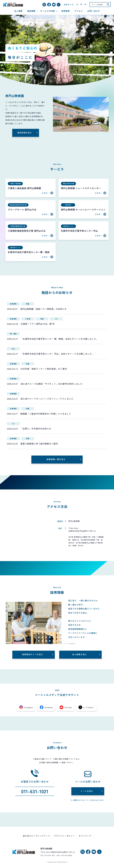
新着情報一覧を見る (56, 459)
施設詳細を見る (25, 133)
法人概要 (18, 11)
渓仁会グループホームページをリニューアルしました (47, 399)
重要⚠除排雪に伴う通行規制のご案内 (39, 444)
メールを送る (87, 791)
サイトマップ (85, 836)
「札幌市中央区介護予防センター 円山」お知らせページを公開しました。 (57, 354)
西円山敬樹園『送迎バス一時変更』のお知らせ (44, 309)
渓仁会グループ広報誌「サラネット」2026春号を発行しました (52, 384)
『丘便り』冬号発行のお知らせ (36, 429)
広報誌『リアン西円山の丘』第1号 (38, 324)
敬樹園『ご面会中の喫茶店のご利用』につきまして (46, 414)
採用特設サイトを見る (33, 654)
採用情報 (65, 11)
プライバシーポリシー (64, 836)
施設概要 (31, 11)
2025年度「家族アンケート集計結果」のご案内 (44, 369)
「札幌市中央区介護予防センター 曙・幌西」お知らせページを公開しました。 (60, 339)
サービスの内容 (48, 11)
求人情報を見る (79, 654)
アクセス (78, 11)
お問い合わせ (94, 11)
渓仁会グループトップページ (36, 836)
